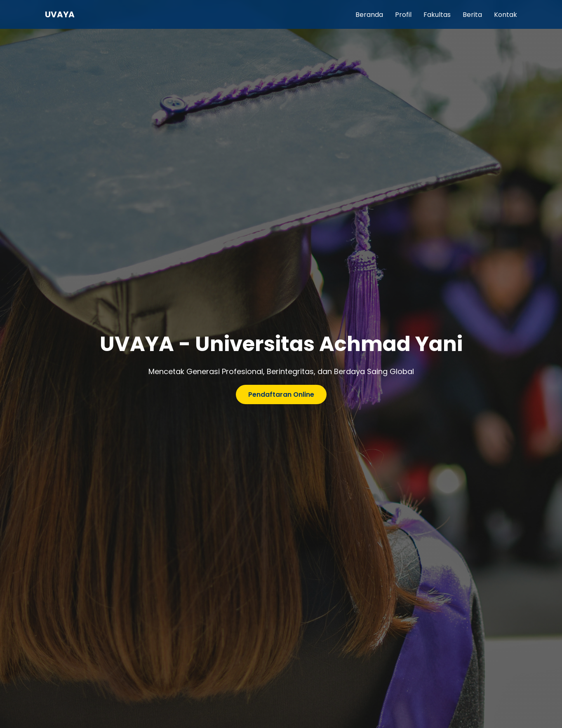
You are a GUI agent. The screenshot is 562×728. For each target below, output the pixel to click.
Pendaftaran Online (281, 394)
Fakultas (437, 15)
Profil (403, 15)
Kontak (506, 15)
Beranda (369, 15)
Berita (472, 15)
